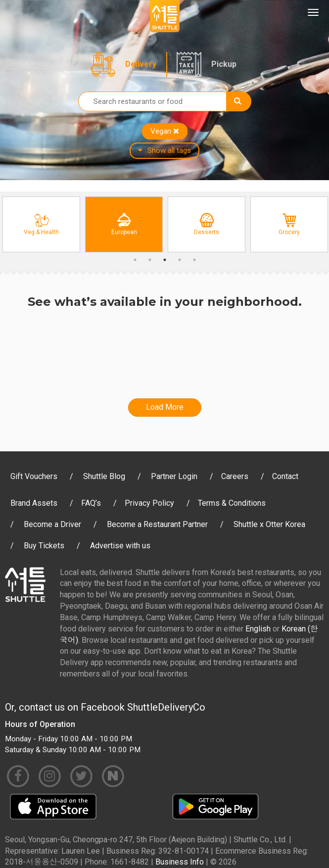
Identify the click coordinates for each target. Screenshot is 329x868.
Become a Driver (52, 524)
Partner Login (174, 476)
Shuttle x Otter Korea (269, 524)
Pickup (224, 64)
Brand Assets (34, 503)
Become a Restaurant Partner (157, 524)
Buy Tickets (44, 546)
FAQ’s (91, 503)
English (258, 629)
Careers (235, 476)
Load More (165, 407)
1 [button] (135, 260)
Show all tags (164, 150)
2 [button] (150, 260)
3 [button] (165, 260)
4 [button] (180, 260)
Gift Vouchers (34, 476)
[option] (41, 224)
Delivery (141, 64)
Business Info (180, 862)
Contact (285, 476)
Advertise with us (120, 546)
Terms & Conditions (232, 503)
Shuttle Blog (104, 476)
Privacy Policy (149, 503)
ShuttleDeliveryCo (166, 707)
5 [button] (194, 260)
